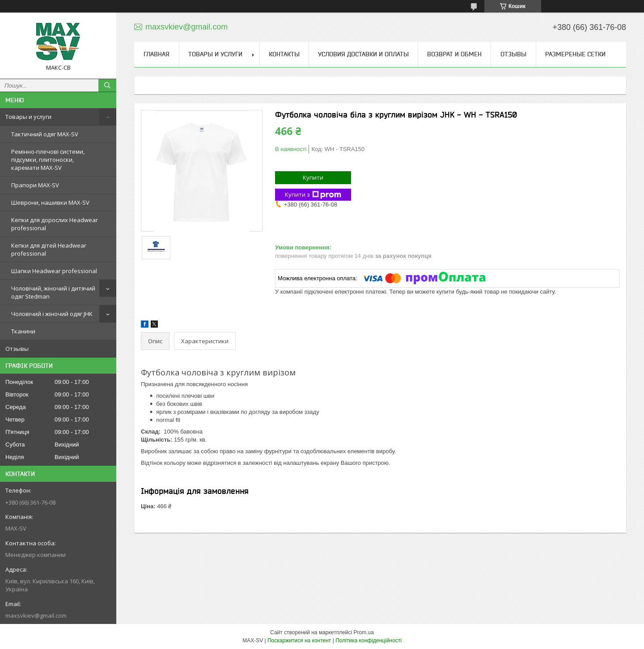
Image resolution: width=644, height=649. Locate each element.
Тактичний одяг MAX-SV (45, 134)
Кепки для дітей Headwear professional (49, 249)
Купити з (313, 195)
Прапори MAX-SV (35, 185)
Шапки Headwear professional (54, 271)
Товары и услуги (28, 117)
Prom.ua (364, 632)
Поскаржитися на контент (299, 641)
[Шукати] (107, 85)
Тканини (23, 331)
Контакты (284, 54)
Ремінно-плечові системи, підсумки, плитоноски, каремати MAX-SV (48, 160)
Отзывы (17, 349)
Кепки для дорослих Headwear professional (55, 224)
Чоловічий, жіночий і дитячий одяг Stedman (53, 292)
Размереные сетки (575, 54)
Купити (313, 177)
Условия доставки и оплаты (363, 54)
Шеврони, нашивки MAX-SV (50, 202)
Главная (157, 54)
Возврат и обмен (454, 54)
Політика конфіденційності (369, 641)
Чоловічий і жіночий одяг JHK (52, 314)
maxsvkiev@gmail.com (36, 615)
